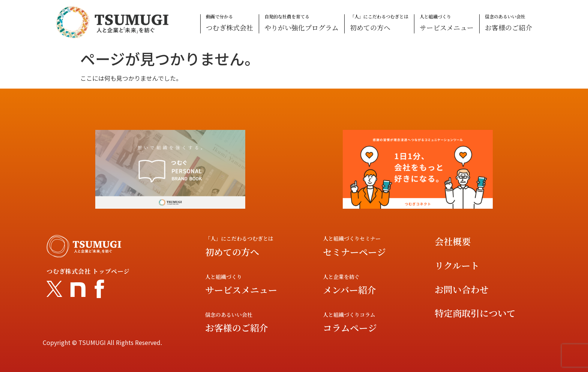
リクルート (457, 265)
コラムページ (350, 328)
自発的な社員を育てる (301, 23)
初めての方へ (232, 252)
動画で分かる (229, 23)
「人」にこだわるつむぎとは (379, 23)
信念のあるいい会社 (508, 23)
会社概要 (453, 241)
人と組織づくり (447, 23)
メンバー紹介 (349, 290)
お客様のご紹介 (237, 328)
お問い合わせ (462, 289)
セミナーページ (354, 252)
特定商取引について (475, 313)
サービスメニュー (241, 290)
